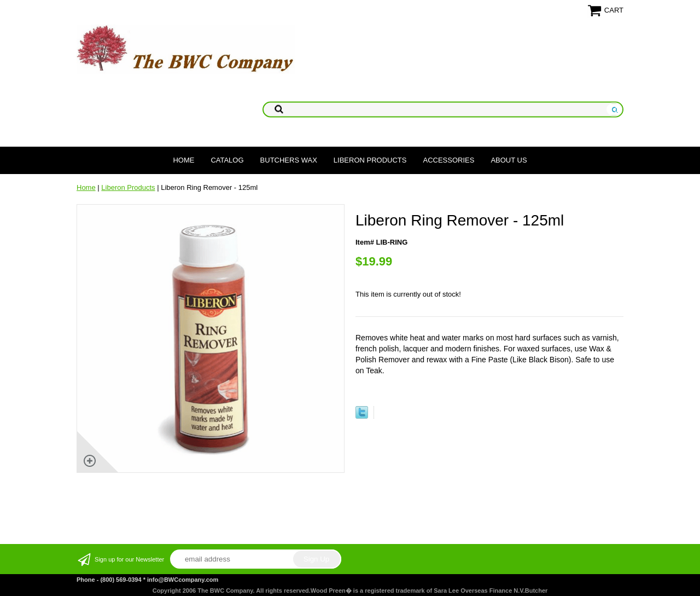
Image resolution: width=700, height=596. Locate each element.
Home (183, 160)
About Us (509, 160)
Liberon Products (370, 160)
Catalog (227, 160)
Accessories (448, 160)
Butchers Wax (289, 160)
